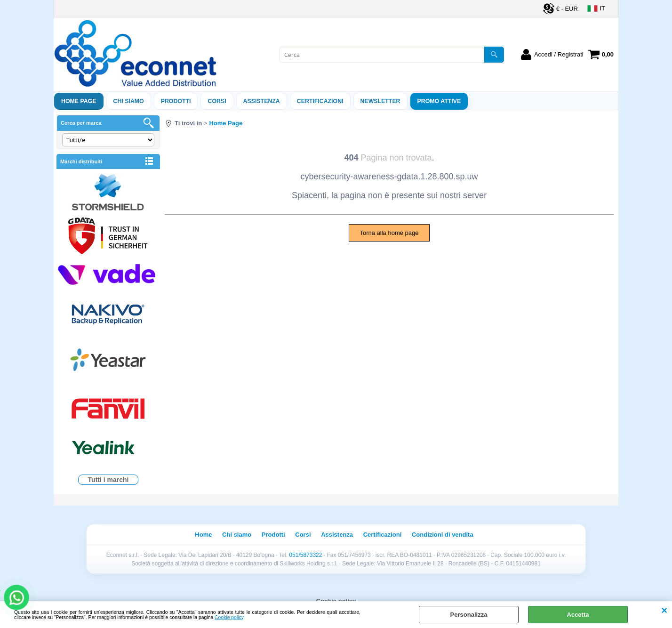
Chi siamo (129, 101)
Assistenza (337, 535)
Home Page (79, 101)
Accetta (578, 615)
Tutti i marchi (108, 480)
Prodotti (176, 101)
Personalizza (469, 615)
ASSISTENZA (262, 101)
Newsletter (380, 101)
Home (203, 535)
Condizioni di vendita (443, 535)
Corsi (217, 101)
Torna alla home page (389, 233)
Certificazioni (320, 101)
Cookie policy (229, 617)
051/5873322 (305, 555)
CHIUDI (664, 611)
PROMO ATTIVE (439, 101)
